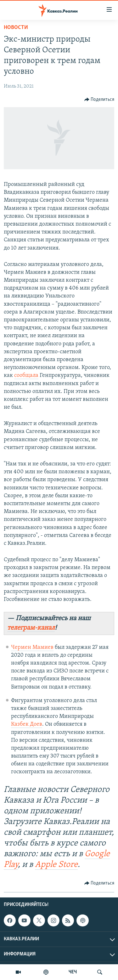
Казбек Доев (27, 724)
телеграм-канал (31, 628)
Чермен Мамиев (32, 647)
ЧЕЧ (73, 972)
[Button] (99, 100)
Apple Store (56, 865)
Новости (16, 28)
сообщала (26, 375)
